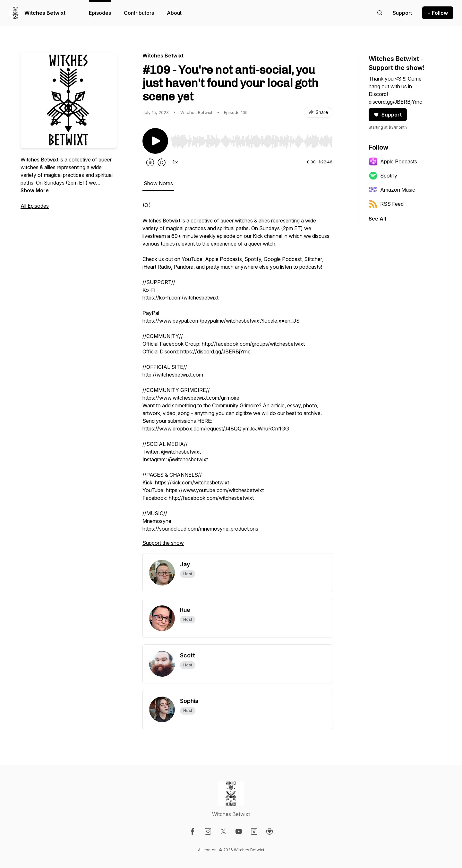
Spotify (383, 176)
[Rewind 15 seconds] (150, 162)
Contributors (139, 13)
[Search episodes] (380, 13)
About (174, 13)
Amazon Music (392, 190)
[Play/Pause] (155, 141)
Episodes (100, 13)
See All (377, 219)
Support (388, 115)
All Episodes (35, 206)
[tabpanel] (237, 377)
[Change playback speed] (175, 162)
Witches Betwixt (45, 13)
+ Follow (438, 13)
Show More (35, 190)
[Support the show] (402, 13)
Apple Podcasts (393, 161)
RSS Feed (386, 204)
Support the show (163, 543)
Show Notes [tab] (158, 183)
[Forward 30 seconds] (162, 162)
